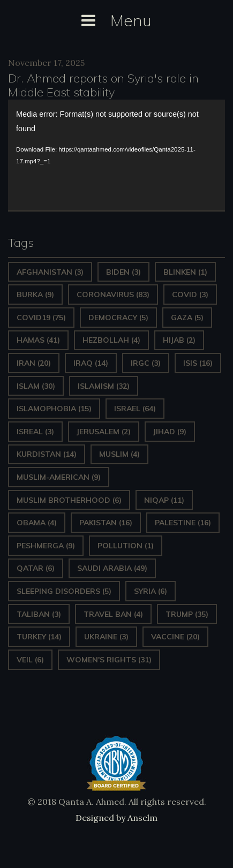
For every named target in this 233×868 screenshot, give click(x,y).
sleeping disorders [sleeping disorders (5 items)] (64, 591)
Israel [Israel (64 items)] (135, 409)
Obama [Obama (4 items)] (37, 523)
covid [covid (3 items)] (190, 295)
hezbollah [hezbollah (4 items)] (111, 340)
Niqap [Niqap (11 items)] (164, 500)
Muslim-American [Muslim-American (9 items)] (59, 477)
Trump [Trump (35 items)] (187, 614)
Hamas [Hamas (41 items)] (38, 340)
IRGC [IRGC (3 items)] (146, 363)
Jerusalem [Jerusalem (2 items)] (104, 432)
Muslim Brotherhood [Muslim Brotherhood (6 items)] (69, 500)
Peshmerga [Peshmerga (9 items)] (46, 546)
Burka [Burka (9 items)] (35, 295)
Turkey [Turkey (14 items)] (39, 637)
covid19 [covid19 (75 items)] (41, 318)
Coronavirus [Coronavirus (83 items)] (113, 295)
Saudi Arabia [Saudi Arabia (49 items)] (112, 568)
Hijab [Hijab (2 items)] (179, 340)
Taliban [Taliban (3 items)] (39, 614)
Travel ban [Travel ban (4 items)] (113, 614)
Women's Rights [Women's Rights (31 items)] (109, 660)
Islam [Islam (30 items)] (36, 386)
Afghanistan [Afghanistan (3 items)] (50, 272)
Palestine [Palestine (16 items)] (183, 523)
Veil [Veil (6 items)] (30, 660)
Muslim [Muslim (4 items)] (119, 454)
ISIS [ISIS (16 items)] (198, 363)
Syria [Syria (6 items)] (151, 591)
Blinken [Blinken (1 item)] (185, 272)
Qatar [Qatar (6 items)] (36, 568)
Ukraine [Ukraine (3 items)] (106, 637)
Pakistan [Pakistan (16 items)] (106, 523)
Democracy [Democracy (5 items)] (118, 318)
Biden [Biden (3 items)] (123, 272)
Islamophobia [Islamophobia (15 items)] (54, 409)
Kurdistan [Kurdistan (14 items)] (47, 454)
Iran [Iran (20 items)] (34, 363)
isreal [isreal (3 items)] (35, 432)
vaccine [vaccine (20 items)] (175, 637)
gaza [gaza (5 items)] (187, 318)
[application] (117, 155)
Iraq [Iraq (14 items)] (91, 363)
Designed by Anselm (117, 818)
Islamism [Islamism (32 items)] (104, 386)
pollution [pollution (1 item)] (126, 546)
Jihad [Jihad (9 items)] (170, 432)
